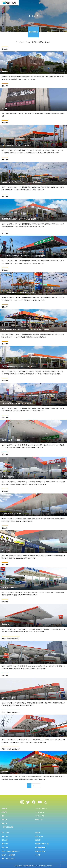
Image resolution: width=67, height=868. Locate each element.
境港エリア (5, 49)
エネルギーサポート (41, 816)
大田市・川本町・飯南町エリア (11, 639)
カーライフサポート (41, 808)
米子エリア (5, 197)
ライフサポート (40, 812)
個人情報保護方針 (40, 848)
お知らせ (38, 833)
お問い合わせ (39, 836)
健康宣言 (4, 823)
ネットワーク (6, 833)
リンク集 (38, 855)
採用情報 (38, 840)
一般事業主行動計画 (8, 827)
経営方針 (4, 820)
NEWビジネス (39, 820)
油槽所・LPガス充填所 (8, 855)
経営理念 (4, 812)
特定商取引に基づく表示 (42, 844)
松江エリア (5, 86)
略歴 (3, 816)
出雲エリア (5, 602)
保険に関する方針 (40, 851)
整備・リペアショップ (8, 859)
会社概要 (4, 808)
